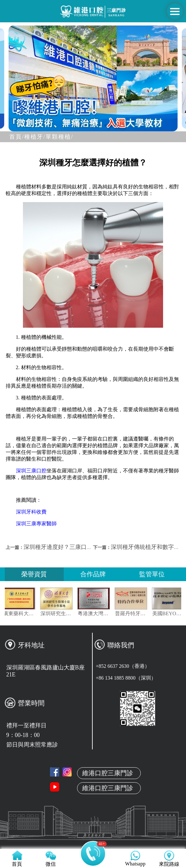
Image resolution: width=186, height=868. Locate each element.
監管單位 (152, 574)
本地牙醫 (93, 823)
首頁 (93, 793)
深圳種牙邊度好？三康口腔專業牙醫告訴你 (78, 547)
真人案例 (93, 838)
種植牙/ (35, 137)
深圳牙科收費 (31, 512)
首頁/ (17, 137)
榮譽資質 (34, 574)
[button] (70, 126)
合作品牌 (93, 574)
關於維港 (93, 808)
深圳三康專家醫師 (36, 524)
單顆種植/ (59, 137)
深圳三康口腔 (31, 471)
